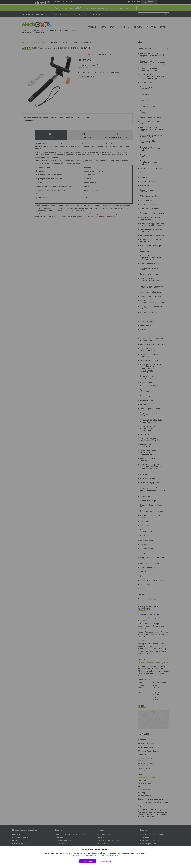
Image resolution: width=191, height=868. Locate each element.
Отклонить (106, 861)
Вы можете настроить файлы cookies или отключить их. (95, 856)
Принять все (88, 861)
